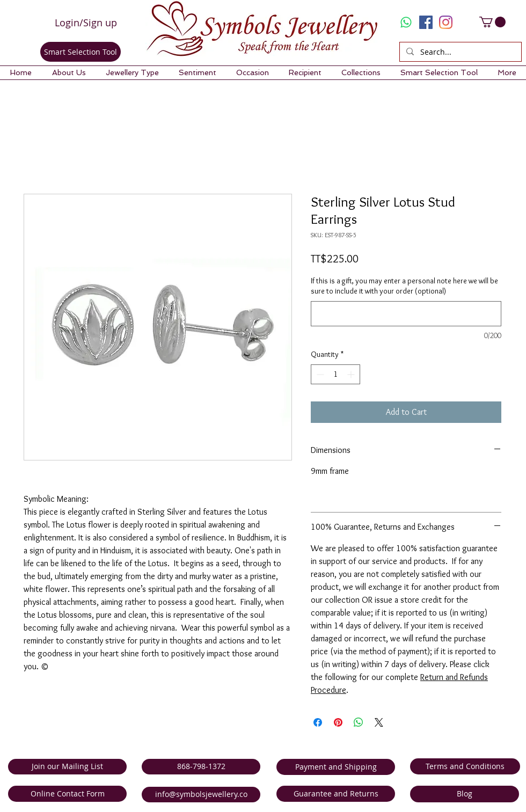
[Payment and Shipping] (336, 767)
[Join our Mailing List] (67, 767)
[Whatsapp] (406, 22)
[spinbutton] (335, 374)
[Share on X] (379, 722)
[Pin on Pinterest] (338, 722)
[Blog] (465, 794)
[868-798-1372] (201, 767)
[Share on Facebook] (318, 722)
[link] (492, 22)
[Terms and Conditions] (465, 766)
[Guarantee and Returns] (336, 794)
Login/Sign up (86, 23)
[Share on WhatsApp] (359, 722)
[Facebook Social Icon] (426, 22)
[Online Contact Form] (67, 794)
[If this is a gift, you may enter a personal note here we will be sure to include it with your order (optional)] (406, 314)
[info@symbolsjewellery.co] (201, 795)
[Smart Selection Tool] (81, 52)
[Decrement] (319, 374)
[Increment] (352, 374)
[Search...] (459, 52)
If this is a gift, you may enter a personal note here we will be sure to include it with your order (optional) (404, 286)
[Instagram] (446, 22)
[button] (69, 73)
